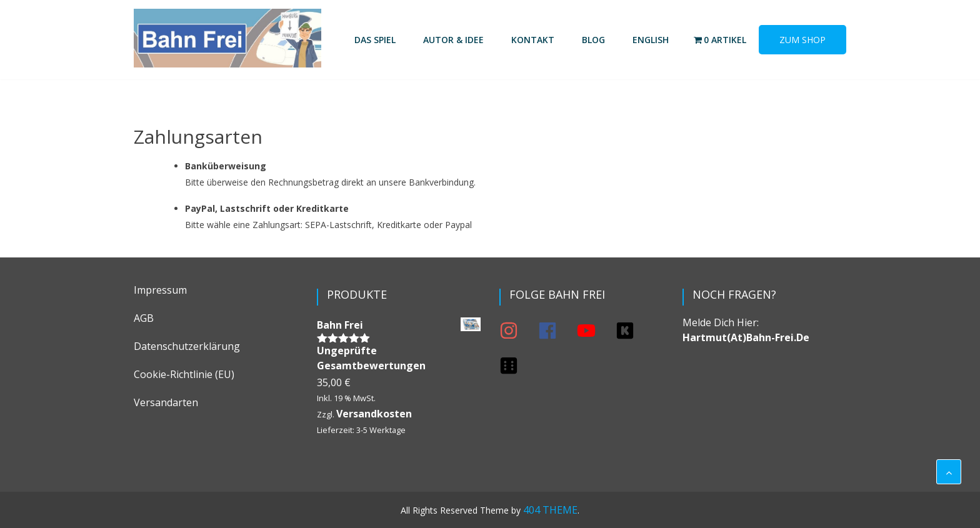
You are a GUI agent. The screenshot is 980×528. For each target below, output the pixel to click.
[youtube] (595, 331)
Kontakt (533, 40)
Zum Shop (802, 40)
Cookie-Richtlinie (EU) (184, 374)
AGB (144, 318)
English (651, 40)
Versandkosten (374, 414)
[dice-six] (511, 366)
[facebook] (556, 331)
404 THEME (550, 510)
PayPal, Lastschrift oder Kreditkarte (267, 208)
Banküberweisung (226, 166)
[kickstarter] (634, 331)
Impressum (160, 290)
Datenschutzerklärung (187, 346)
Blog (593, 40)
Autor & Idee (453, 40)
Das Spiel (375, 40)
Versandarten (166, 402)
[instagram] (517, 331)
